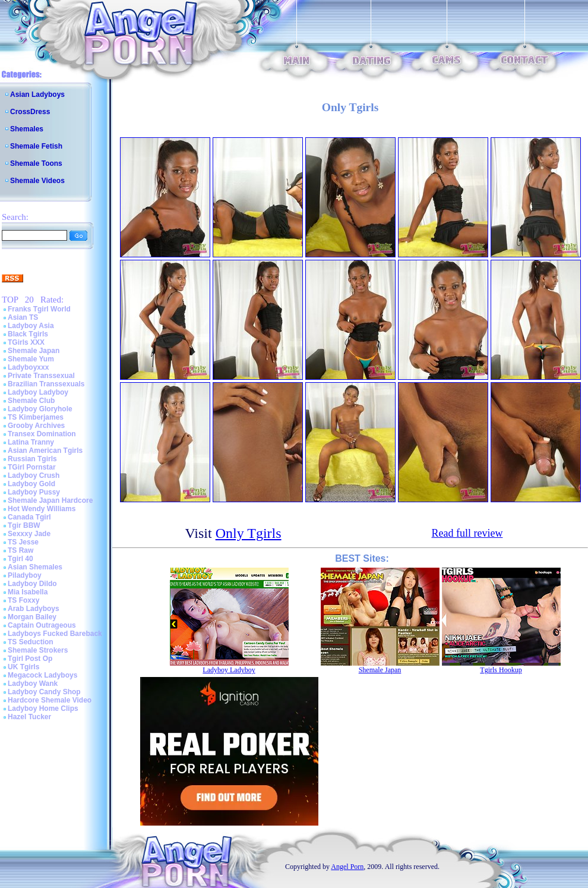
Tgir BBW (24, 525)
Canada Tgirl (29, 517)
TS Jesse (23, 542)
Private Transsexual (41, 376)
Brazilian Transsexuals (46, 384)
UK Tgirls (23, 667)
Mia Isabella (28, 592)
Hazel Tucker (29, 717)
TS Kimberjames (36, 417)
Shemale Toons (36, 163)
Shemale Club (31, 401)
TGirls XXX (26, 342)
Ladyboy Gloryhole (40, 409)
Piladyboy (25, 575)
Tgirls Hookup (501, 670)
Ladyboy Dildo (32, 584)
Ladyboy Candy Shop (44, 692)
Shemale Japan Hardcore (50, 500)
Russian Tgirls (32, 459)
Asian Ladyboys (37, 95)
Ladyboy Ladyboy (38, 392)
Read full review (467, 533)
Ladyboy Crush (34, 476)
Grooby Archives (36, 426)
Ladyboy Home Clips (43, 708)
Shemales (27, 129)
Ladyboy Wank (33, 684)
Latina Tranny (31, 442)
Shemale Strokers (38, 650)
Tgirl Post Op (30, 659)
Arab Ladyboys (34, 609)
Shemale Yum (31, 359)
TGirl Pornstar (32, 467)
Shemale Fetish (36, 146)
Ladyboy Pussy (34, 492)
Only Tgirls (249, 533)
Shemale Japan (34, 351)
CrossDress (30, 112)
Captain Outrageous (42, 625)
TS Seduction (31, 642)
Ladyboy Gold (31, 484)
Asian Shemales (35, 567)
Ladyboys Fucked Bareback (55, 634)
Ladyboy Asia (31, 326)
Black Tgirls (28, 334)
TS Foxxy (23, 600)
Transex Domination (42, 434)
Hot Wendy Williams (42, 509)
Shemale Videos (37, 181)
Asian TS (23, 317)
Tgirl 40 (20, 559)
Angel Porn (347, 867)
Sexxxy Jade (29, 534)
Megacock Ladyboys (42, 675)
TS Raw (20, 550)
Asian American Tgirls (45, 451)
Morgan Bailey (32, 617)
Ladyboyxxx (28, 367)
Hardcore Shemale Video (50, 700)
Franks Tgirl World (39, 309)
